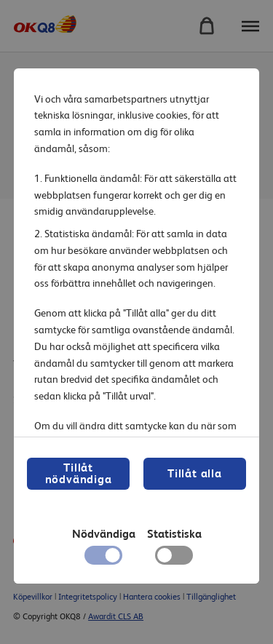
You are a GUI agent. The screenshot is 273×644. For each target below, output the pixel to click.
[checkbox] (174, 559)
